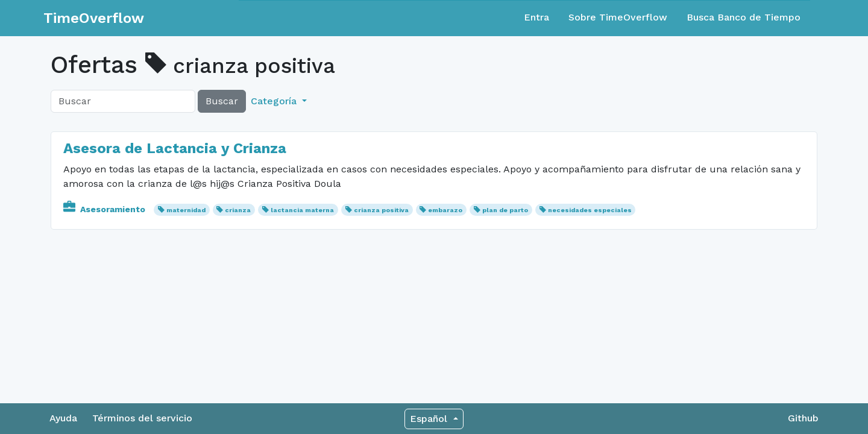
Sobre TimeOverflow (618, 17)
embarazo (445, 210)
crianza (238, 210)
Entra (536, 17)
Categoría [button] (275, 101)
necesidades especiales (590, 210)
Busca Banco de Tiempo (744, 17)
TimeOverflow (94, 18)
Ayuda (63, 418)
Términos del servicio (142, 418)
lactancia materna (302, 210)
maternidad (186, 210)
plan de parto (505, 210)
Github (803, 418)
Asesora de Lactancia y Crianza (175, 148)
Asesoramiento (105, 209)
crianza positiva (381, 210)
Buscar (222, 101)
